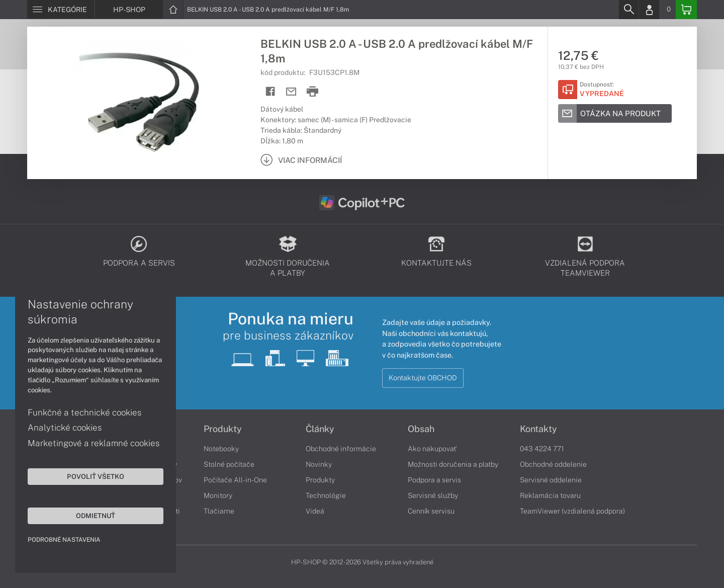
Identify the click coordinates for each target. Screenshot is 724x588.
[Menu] (61, 10)
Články (320, 429)
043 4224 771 (542, 449)
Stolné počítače (229, 464)
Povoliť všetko (96, 476)
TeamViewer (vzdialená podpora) (572, 511)
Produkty (223, 429)
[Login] (649, 10)
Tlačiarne (219, 511)
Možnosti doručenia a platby (453, 464)
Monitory (218, 495)
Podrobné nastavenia (64, 540)
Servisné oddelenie (551, 480)
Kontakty (538, 429)
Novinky (319, 464)
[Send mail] (291, 92)
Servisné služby (433, 495)
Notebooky (221, 449)
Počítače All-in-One (235, 480)
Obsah (421, 429)
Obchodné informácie (341, 449)
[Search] (628, 10)
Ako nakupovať (432, 449)
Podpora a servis (434, 480)
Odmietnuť (96, 516)
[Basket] (686, 10)
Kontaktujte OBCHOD (423, 378)
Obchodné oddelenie (553, 464)
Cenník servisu (431, 511)
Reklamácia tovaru (550, 495)
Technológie (326, 495)
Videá (315, 511)
